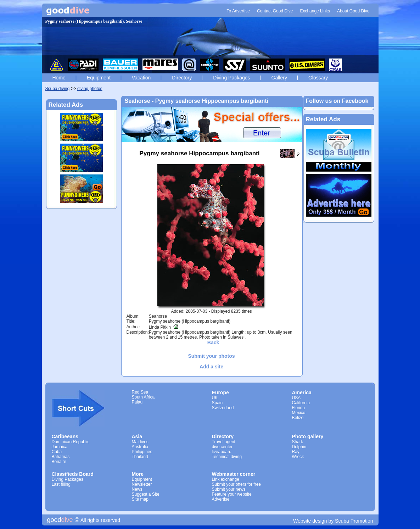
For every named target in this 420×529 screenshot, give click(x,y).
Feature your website (232, 494)
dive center (222, 447)
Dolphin (299, 447)
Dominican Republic (71, 442)
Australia (140, 447)
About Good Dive (353, 11)
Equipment (99, 78)
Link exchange (226, 479)
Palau (137, 402)
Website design (310, 521)
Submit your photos (211, 356)
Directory (182, 78)
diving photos (90, 89)
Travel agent (224, 442)
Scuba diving (58, 89)
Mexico (299, 413)
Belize (298, 418)
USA (296, 398)
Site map (140, 499)
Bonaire (59, 462)
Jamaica (60, 447)
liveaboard (222, 452)
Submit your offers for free (237, 484)
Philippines (142, 452)
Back (213, 343)
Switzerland (223, 408)
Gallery (279, 78)
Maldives (140, 442)
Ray (296, 452)
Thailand (140, 457)
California (301, 403)
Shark (298, 442)
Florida (299, 408)
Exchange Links (315, 11)
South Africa (143, 397)
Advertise (221, 499)
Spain (217, 403)
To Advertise (238, 11)
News (137, 489)
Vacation (141, 78)
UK (215, 398)
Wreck (298, 457)
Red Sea (140, 392)
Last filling (61, 484)
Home (59, 78)
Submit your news (229, 489)
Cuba (57, 452)
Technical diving (227, 457)
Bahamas (61, 457)
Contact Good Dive (275, 11)
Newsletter (142, 484)
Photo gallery (308, 436)
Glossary (318, 78)
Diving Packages (231, 78)
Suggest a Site (146, 494)
